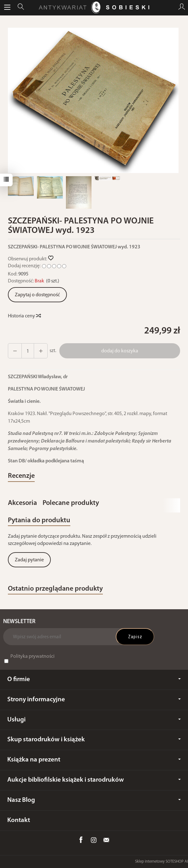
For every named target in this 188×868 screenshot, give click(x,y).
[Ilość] (28, 351)
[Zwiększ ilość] (15, 351)
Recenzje (21, 476)
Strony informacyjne (94, 700)
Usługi (94, 720)
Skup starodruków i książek (94, 740)
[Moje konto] (182, 8)
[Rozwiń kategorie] (7, 8)
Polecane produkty (71, 503)
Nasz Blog (94, 800)
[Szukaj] (21, 8)
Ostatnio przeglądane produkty (55, 589)
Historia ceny (24, 316)
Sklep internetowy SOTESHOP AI (162, 862)
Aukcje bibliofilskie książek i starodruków (94, 780)
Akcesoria (22, 503)
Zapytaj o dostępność (37, 295)
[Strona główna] (94, 8)
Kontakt (19, 820)
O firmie (94, 679)
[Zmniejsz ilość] (41, 351)
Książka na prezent (94, 760)
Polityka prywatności (32, 657)
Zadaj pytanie (29, 560)
